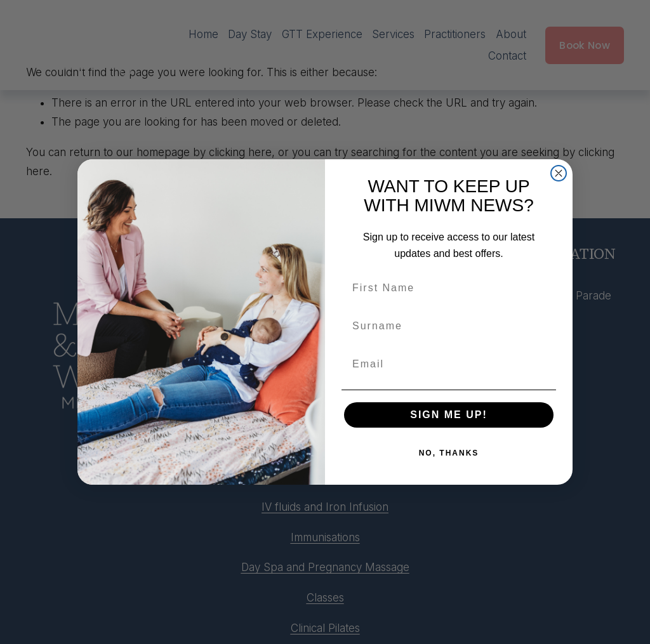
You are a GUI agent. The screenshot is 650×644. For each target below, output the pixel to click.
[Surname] (449, 326)
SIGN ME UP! (449, 415)
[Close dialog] (559, 173)
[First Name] (449, 288)
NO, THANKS (449, 453)
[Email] (449, 364)
